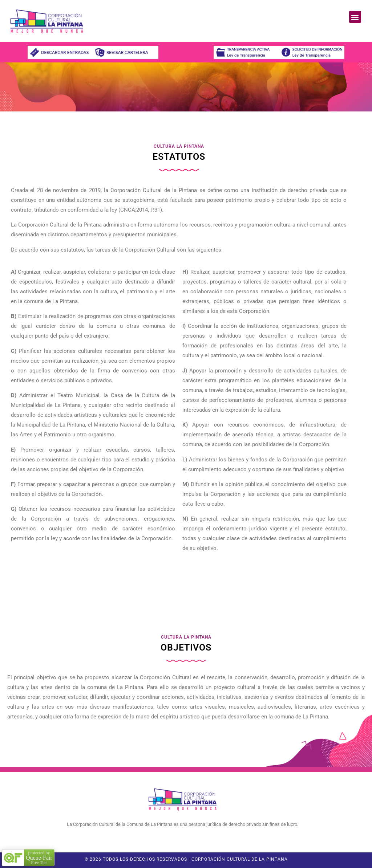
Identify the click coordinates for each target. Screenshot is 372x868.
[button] (355, 17)
